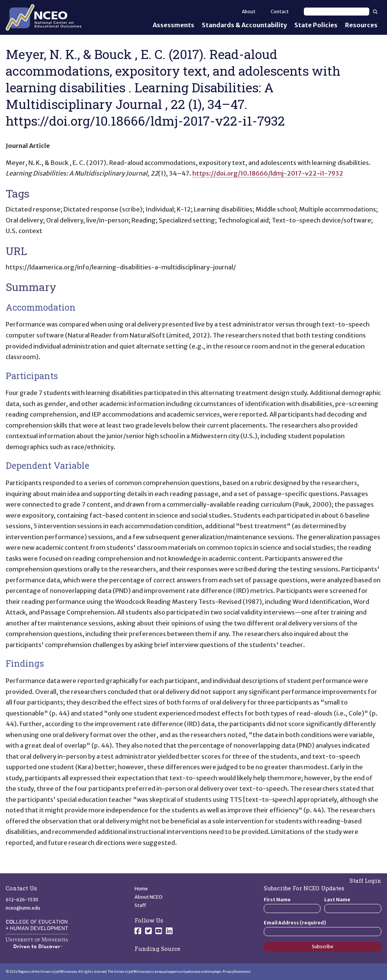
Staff (140, 905)
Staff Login (365, 880)
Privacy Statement (237, 972)
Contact (280, 12)
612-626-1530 (22, 900)
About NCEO (149, 897)
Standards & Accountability (244, 25)
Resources (361, 25)
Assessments (173, 25)
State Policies (316, 25)
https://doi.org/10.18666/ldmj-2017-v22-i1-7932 (268, 173)
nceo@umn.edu (23, 908)
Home (141, 889)
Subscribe (323, 947)
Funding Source (157, 949)
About (249, 12)
